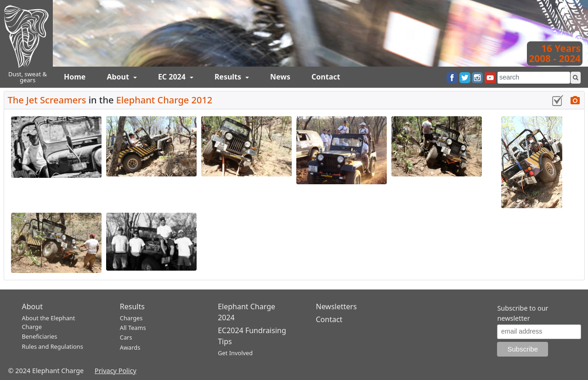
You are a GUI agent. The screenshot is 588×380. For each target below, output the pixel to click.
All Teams (133, 328)
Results (229, 77)
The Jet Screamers (47, 100)
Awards (130, 347)
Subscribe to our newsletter (523, 313)
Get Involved (235, 353)
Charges (131, 318)
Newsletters (336, 306)
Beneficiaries (40, 336)
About (119, 77)
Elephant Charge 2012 (164, 100)
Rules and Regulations (53, 346)
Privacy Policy (116, 371)
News (280, 77)
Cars (126, 337)
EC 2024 (173, 77)
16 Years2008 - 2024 (555, 53)
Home (75, 77)
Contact (326, 77)
